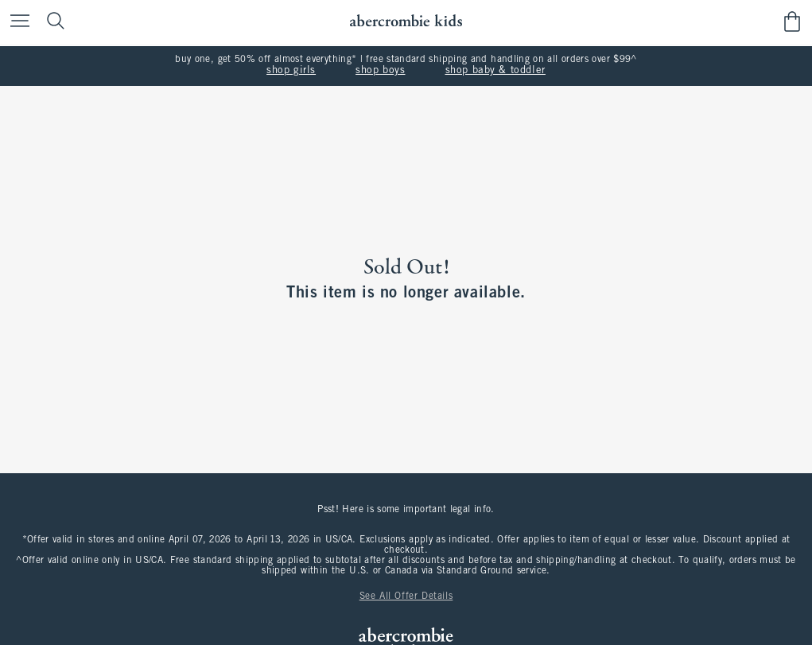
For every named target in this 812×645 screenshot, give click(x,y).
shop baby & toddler (495, 71)
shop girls (291, 71)
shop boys (380, 71)
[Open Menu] (16, 22)
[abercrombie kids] (406, 21)
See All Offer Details (406, 596)
